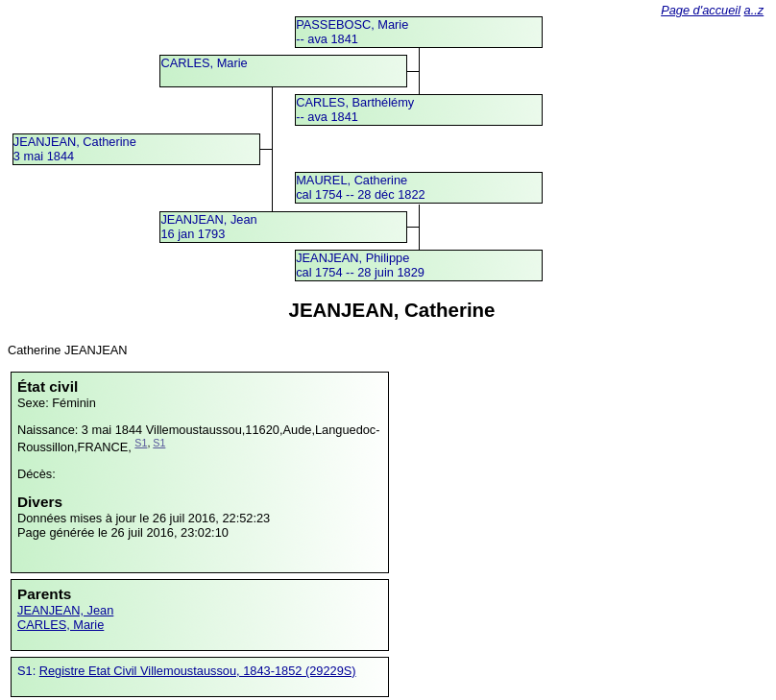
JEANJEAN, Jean (65, 610)
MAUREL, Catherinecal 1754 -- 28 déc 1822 (360, 187)
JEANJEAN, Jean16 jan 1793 (208, 227)
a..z (754, 10)
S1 (141, 443)
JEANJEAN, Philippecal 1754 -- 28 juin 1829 (360, 265)
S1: (28, 671)
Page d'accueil (701, 10)
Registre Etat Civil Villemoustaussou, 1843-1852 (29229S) (198, 671)
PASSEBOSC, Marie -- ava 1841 (352, 32)
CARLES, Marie (204, 63)
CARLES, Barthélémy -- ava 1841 (355, 109)
